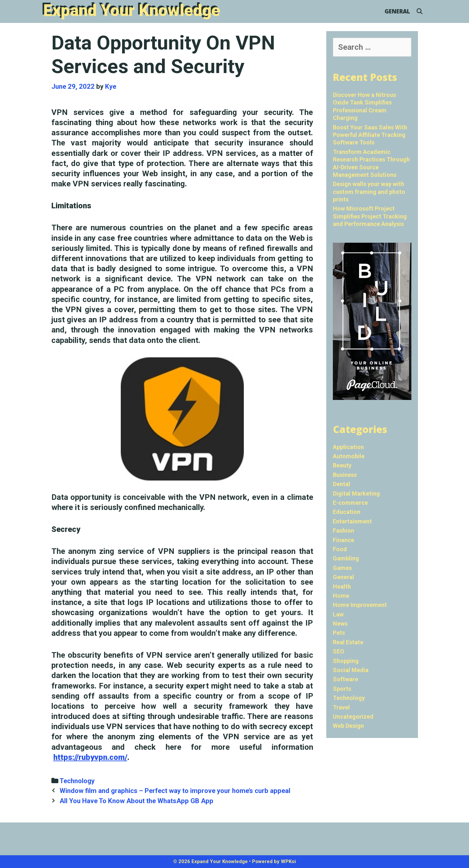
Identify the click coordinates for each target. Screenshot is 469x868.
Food (340, 549)
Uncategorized (353, 717)
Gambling (346, 558)
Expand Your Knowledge (132, 10)
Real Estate (348, 642)
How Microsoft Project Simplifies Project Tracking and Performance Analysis (370, 216)
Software (345, 679)
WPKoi (288, 861)
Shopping (346, 661)
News (340, 623)
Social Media (351, 670)
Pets (339, 633)
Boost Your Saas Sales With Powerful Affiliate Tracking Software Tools (370, 135)
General (397, 11)
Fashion (343, 530)
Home (341, 596)
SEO (339, 651)
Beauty (342, 465)
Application (348, 447)
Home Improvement (360, 605)
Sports (342, 689)
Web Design (348, 726)
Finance (343, 540)
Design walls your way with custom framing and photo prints (369, 192)
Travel (341, 707)
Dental (342, 484)
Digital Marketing (356, 493)
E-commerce (350, 503)
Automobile (349, 456)
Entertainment (352, 521)
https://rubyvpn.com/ (90, 757)
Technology (77, 781)
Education (347, 512)
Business (345, 475)
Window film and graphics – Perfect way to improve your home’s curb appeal (175, 791)
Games (342, 568)
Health (342, 586)
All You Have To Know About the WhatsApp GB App (136, 801)
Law (338, 614)
